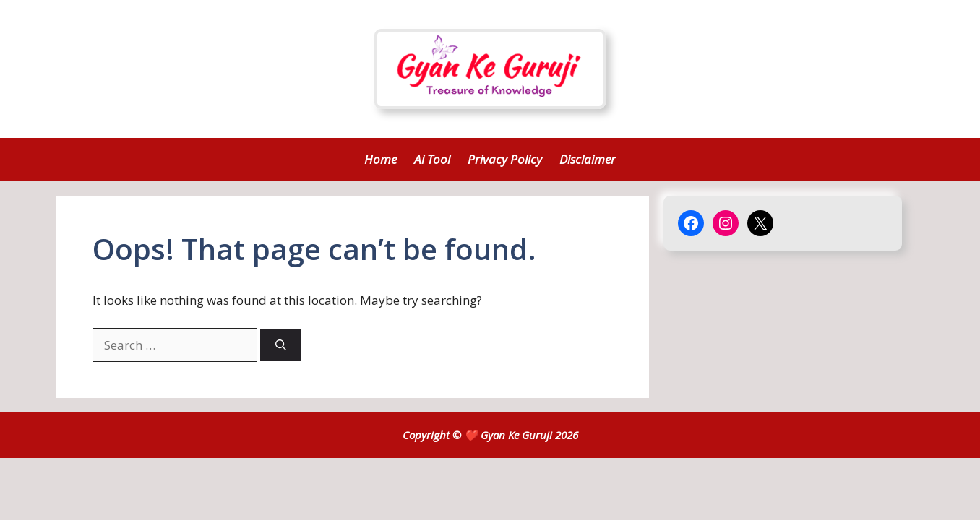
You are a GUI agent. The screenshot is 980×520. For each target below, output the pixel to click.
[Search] (281, 346)
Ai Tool (432, 159)
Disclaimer (588, 159)
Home (381, 159)
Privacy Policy (505, 159)
